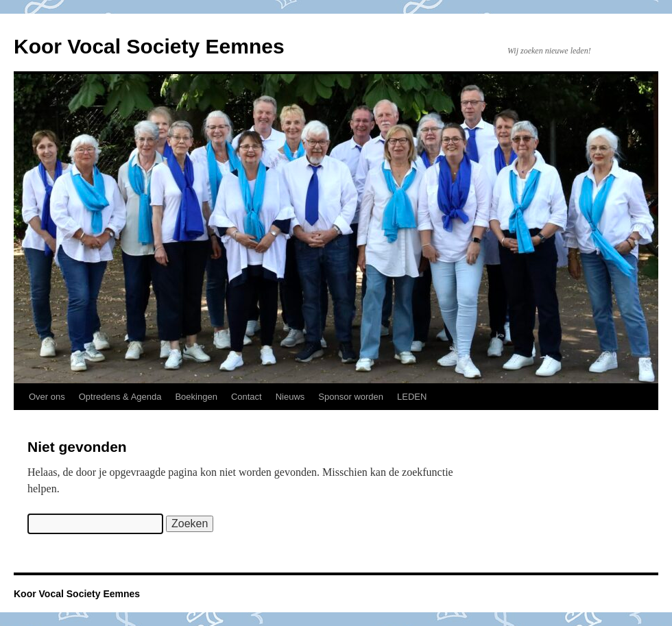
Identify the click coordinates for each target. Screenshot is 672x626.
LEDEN (412, 397)
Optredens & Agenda (120, 397)
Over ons (47, 397)
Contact (247, 397)
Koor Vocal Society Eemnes (149, 46)
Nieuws (290, 397)
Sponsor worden (351, 397)
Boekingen (196, 397)
